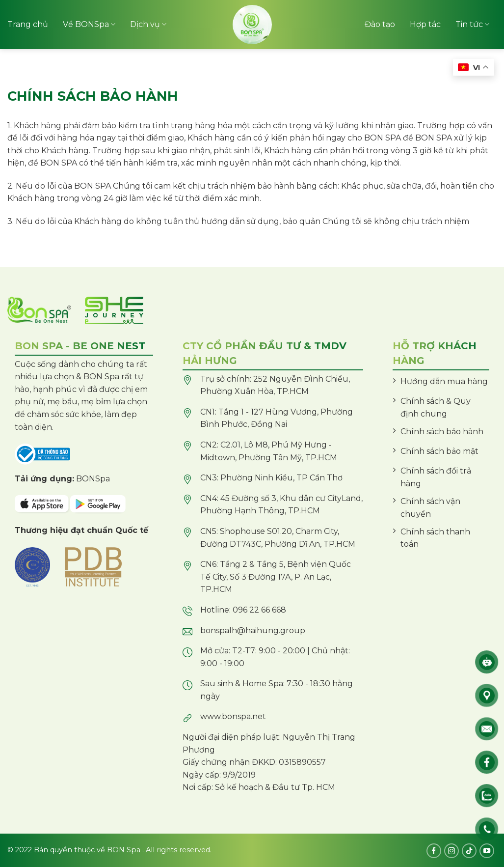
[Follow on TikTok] (469, 851)
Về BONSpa (89, 25)
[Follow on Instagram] (451, 851)
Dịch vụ (148, 25)
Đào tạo (380, 24)
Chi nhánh (435, 73)
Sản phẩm (38, 74)
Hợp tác (425, 24)
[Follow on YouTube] (487, 851)
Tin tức (472, 25)
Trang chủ (28, 24)
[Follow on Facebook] (434, 851)
